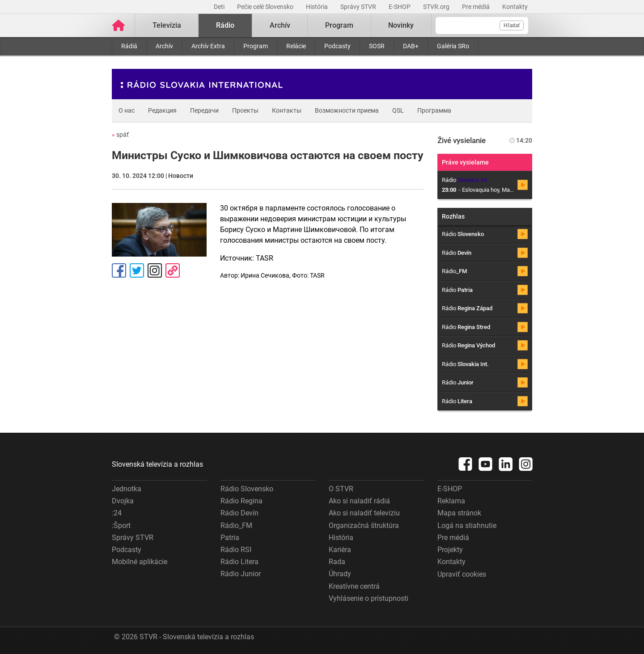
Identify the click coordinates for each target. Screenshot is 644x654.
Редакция (162, 110)
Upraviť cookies (462, 574)
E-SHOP (400, 7)
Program (256, 46)
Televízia (167, 25)
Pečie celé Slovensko (266, 7)
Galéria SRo (453, 46)
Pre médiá (477, 7)
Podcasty (337, 46)
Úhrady (340, 574)
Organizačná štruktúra (364, 525)
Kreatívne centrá (354, 586)
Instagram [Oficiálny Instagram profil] (155, 270)
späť (120, 135)
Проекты (245, 110)
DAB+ (411, 46)
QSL (398, 110)
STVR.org (437, 7)
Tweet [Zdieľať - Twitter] (137, 270)
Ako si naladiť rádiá (359, 501)
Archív (164, 46)
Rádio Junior (241, 574)
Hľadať (512, 25)
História (318, 7)
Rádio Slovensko (247, 489)
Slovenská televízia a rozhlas (157, 464)
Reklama (451, 501)
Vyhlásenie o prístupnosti (369, 598)
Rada (337, 562)
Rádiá (129, 46)
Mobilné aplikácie (140, 562)
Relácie (296, 46)
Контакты (287, 110)
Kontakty (515, 7)
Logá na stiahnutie (467, 525)
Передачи (204, 110)
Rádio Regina (241, 501)
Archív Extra (208, 46)
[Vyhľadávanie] (482, 25)
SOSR (377, 46)
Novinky (401, 25)
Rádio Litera (239, 562)
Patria (230, 538)
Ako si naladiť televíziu (364, 513)
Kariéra (340, 550)
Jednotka (127, 489)
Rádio (225, 25)
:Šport (121, 525)
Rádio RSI (236, 550)
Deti (220, 7)
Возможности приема (347, 110)
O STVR (341, 489)
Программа (434, 110)
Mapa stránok (459, 513)
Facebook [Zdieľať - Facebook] (119, 270)
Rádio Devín (239, 513)
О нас (127, 110)
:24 (117, 513)
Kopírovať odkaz (173, 270)
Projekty (450, 550)
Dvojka (123, 501)
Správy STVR (359, 7)
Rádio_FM (236, 525)
